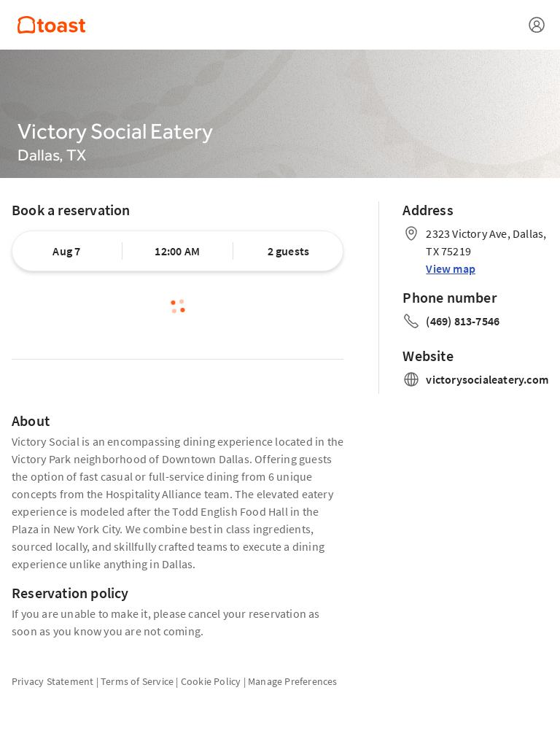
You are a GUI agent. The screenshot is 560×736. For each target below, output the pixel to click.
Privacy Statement (52, 681)
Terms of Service (137, 681)
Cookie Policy (211, 681)
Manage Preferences (293, 681)
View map (451, 268)
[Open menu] (537, 25)
